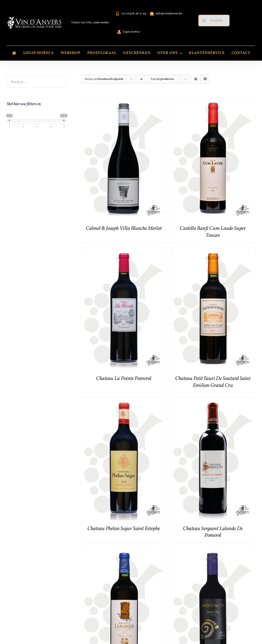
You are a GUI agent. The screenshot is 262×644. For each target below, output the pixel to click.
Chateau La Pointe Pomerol (124, 379)
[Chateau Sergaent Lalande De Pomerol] (213, 402)
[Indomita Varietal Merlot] (213, 551)
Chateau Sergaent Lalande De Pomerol (213, 532)
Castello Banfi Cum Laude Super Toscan (213, 232)
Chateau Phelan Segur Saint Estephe (124, 529)
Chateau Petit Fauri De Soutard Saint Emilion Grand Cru (213, 382)
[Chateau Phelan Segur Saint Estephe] (124, 402)
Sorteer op (104, 79)
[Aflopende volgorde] (141, 79)
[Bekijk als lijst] (205, 79)
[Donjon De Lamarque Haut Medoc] (124, 551)
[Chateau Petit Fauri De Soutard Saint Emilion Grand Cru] (213, 251)
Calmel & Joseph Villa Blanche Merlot (124, 229)
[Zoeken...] (214, 21)
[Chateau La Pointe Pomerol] (124, 251)
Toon (162, 79)
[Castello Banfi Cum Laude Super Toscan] (213, 102)
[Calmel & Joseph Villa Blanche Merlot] (124, 102)
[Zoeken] (204, 21)
